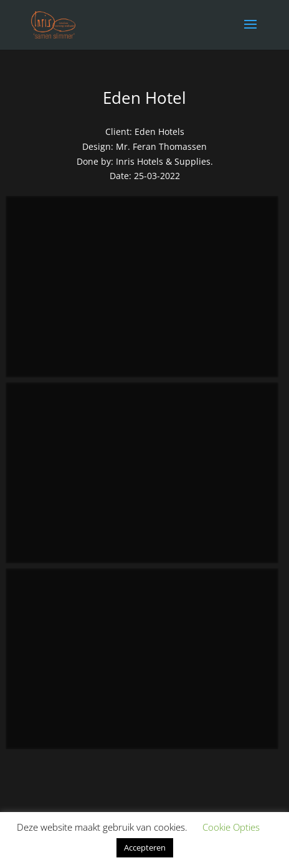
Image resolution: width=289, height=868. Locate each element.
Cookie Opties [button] (231, 827)
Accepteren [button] (145, 847)
